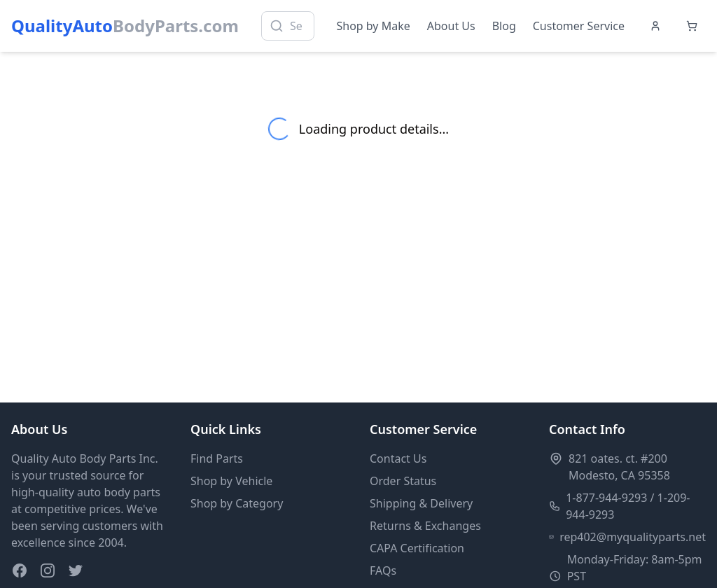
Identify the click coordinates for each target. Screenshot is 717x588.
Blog (504, 26)
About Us (451, 26)
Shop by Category (237, 503)
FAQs (383, 570)
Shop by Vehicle (231, 481)
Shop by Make (374, 26)
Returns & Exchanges (425, 526)
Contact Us (398, 458)
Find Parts (217, 458)
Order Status (403, 481)
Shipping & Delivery (421, 503)
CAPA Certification (417, 548)
